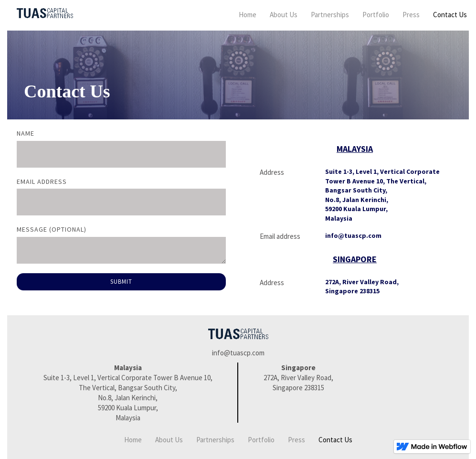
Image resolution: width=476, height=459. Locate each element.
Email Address (42, 181)
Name (26, 133)
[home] (40, 13)
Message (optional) (52, 229)
